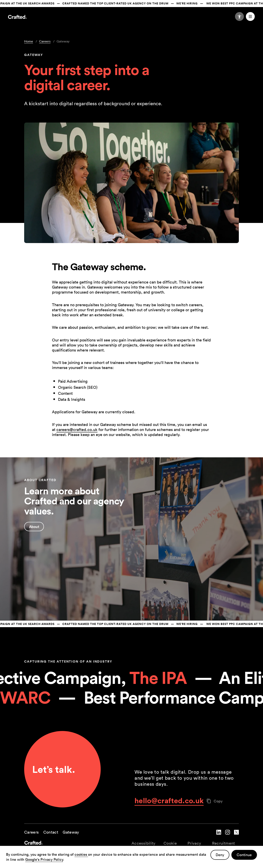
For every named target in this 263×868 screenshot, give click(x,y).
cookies (81, 854)
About (34, 527)
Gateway (71, 832)
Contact (51, 832)
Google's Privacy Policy (44, 859)
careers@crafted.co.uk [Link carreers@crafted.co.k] (77, 430)
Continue (244, 855)
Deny (220, 855)
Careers (45, 41)
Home (29, 41)
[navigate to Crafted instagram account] (228, 835)
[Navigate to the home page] (17, 18)
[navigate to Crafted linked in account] (219, 835)
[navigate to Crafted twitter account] (236, 835)
